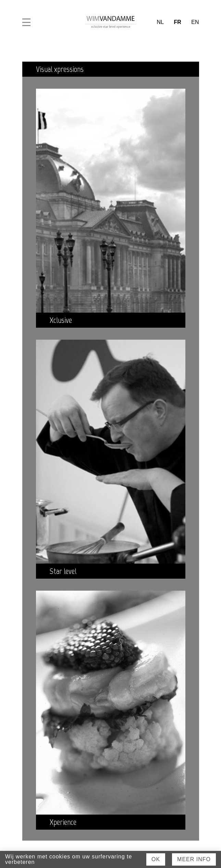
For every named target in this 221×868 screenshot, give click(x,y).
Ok (156, 859)
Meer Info (194, 859)
